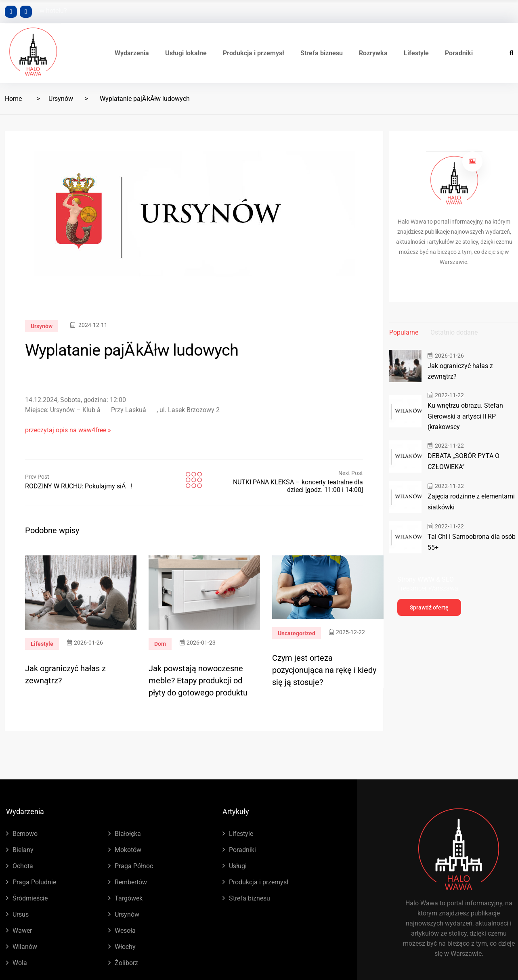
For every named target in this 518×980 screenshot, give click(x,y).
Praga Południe (34, 882)
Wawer (22, 931)
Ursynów (61, 99)
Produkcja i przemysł (254, 53)
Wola (20, 963)
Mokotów (128, 850)
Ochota (23, 866)
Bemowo (25, 834)
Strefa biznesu (322, 53)
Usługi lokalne (186, 53)
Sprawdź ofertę (429, 606)
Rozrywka (373, 53)
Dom (160, 644)
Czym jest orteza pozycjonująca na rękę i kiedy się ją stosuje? (324, 670)
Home (13, 99)
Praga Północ (134, 866)
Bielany (23, 850)
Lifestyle (416, 53)
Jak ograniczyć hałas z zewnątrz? (472, 371)
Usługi (238, 866)
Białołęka (128, 834)
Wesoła (125, 931)
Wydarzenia (132, 53)
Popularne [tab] (404, 332)
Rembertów (131, 882)
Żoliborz (126, 963)
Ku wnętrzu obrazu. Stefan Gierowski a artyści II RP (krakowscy (462, 415)
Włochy (125, 947)
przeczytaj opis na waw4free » (68, 430)
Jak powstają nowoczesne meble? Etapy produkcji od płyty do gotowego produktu (198, 681)
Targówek (129, 898)
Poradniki (459, 53)
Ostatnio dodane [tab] (454, 332)
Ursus (21, 914)
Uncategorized (297, 633)
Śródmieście (30, 898)
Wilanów (25, 947)
